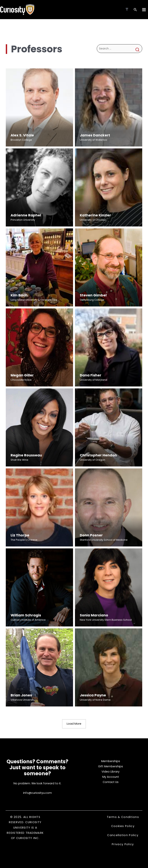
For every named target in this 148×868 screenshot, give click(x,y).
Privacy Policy (123, 844)
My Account (111, 777)
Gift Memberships (111, 766)
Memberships (111, 761)
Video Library (111, 772)
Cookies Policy (123, 826)
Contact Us (111, 782)
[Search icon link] (135, 10)
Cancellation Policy (123, 835)
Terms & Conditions (123, 817)
